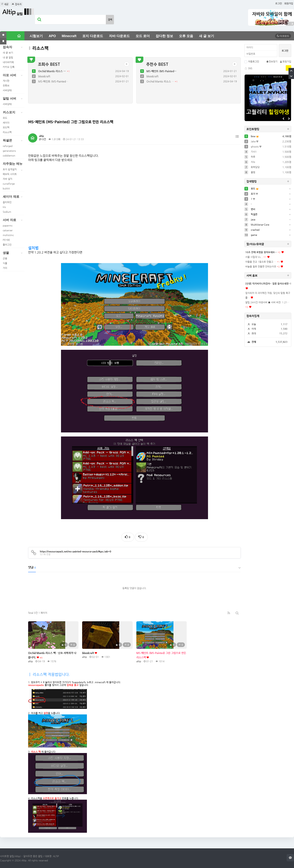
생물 (14, 253)
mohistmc (8, 235)
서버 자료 (14, 220)
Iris (4, 207)
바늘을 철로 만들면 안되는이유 (261, 266)
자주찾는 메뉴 (14, 165)
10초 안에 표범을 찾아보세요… (261, 252)
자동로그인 (252, 61)
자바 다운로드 (119, 36)
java (253, 219)
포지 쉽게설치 (10, 169)
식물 (5, 263)
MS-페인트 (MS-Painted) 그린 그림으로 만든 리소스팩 (161, 655)
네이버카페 (8, 62)
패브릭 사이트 (10, 174)
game (254, 235)
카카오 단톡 (9, 67)
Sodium (7, 212)
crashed (255, 230)
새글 (5, 4)
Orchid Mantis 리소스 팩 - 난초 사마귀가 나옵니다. (52, 655)
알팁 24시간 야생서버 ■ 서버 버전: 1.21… (267, 302)
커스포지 (14, 112)
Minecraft (69, 36)
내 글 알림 (8, 57)
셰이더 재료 (14, 197)
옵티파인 (7, 202)
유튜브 (6, 86)
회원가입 (289, 3)
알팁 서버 (14, 99)
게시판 (6, 81)
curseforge (9, 184)
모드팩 (6, 127)
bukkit (6, 188)
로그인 (279, 3)
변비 (253, 209)
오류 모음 (186, 36)
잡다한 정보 (164, 36)
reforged (8, 146)
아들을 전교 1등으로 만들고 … (261, 262)
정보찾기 (272, 61)
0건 (43, 139)
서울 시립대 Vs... (254, 257)
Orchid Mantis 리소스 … (52, 71)
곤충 (5, 258)
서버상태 (7, 90)
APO (52, 36)
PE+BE (6, 240)
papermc (8, 225)
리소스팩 (7, 132)
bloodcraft (44, 76)
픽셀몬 (14, 141)
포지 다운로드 (93, 36)
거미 (5, 268)
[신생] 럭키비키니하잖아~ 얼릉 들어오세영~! (268, 284)
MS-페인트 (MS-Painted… (53, 81)
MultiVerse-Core (260, 225)
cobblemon (9, 156)
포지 (253, 194)
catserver (8, 230)
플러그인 (7, 245)
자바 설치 (8, 179)
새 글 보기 (207, 36)
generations (9, 151)
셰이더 (6, 123)
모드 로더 (143, 36)
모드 (5, 118)
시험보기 (36, 36)
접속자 (17, 4)
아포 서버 (14, 75)
